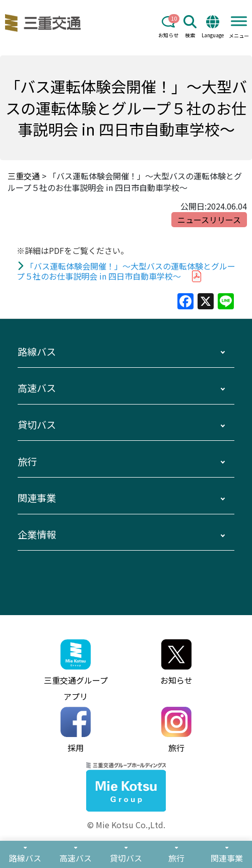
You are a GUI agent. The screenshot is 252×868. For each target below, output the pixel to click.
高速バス (37, 388)
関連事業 (37, 498)
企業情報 (37, 535)
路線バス (37, 352)
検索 (190, 27)
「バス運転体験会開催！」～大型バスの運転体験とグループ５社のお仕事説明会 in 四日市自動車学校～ (126, 271)
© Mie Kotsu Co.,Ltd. (126, 825)
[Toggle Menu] (239, 21)
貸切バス (37, 425)
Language (213, 27)
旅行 (27, 461)
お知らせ (168, 27)
